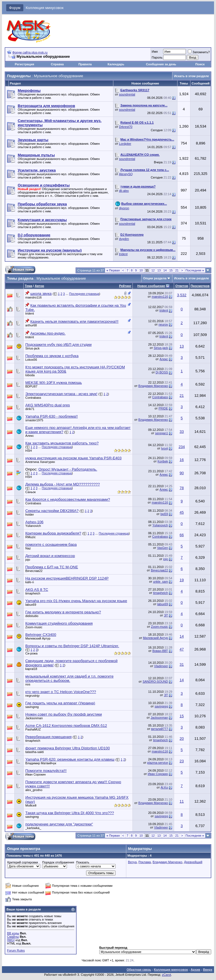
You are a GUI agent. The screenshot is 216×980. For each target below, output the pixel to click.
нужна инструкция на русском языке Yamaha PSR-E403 (73, 458)
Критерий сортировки (23, 862)
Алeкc (164, 359)
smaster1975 (34, 420)
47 (182, 649)
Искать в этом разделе (192, 76)
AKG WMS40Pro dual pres (48, 405)
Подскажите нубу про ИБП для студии (58, 345)
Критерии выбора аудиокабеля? (53, 533)
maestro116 (33, 297)
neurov (163, 324)
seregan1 (161, 433)
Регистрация (25, 64)
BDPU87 (31, 386)
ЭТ (166, 615)
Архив (195, 970)
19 (182, 580)
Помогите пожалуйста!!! (46, 771)
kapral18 (31, 669)
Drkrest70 (126, 127)
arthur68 (31, 325)
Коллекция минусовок (45, 8)
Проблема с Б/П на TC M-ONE (52, 567)
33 (182, 432)
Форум (15, 8)
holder (30, 514)
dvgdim (124, 239)
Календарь (116, 64)
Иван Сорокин (35, 774)
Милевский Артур (38, 638)
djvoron (124, 208)
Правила (85, 64)
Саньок (31, 492)
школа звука (41, 294)
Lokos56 (31, 360)
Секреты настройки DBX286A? (52, 511)
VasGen (162, 548)
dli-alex (124, 191)
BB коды (13, 933)
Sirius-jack (32, 348)
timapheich (33, 593)
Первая (113, 270)
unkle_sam (160, 582)
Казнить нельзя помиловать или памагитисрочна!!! (75, 321)
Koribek (163, 461)
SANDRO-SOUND (155, 681)
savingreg (32, 707)
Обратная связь (139, 970)
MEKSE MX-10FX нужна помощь (54, 383)
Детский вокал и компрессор (50, 556)
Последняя (195, 270)
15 (171, 270)
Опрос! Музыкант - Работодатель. (68, 469)
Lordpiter (125, 144)
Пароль (157, 57)
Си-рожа (31, 653)
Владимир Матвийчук (41, 763)
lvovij (165, 448)
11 (182, 801)
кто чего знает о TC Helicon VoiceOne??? (61, 692)
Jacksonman (34, 718)
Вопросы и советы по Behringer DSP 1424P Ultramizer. (72, 646)
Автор (39, 286)
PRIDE (163, 408)
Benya (132, 862)
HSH (29, 451)
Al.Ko (164, 787)
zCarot (166, 975)
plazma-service (157, 763)
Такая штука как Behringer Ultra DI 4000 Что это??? (70, 813)
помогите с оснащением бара (51, 544)
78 (182, 488)
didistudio (32, 616)
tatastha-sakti (34, 752)
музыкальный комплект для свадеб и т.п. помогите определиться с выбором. (69, 678)
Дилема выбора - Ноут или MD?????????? (63, 484)
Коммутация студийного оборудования (59, 623)
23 (182, 761)
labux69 (31, 605)
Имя (155, 52)
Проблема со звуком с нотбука (52, 356)
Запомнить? (199, 52)
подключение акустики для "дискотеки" (59, 824)
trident (123, 254)
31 (182, 664)
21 (177, 270)
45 (182, 512)
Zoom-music (34, 627)
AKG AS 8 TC (37, 590)
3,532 (182, 295)
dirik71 (30, 409)
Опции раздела (155, 278)
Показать (83, 862)
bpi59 (164, 514)
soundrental (127, 94)
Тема (28, 286)
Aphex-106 (34, 522)
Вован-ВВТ (160, 651)
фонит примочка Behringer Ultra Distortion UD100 (67, 748)
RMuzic (31, 537)
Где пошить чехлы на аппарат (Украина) (60, 703)
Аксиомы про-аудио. (48, 333)
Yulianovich (33, 526)
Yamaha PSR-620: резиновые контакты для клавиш (70, 759)
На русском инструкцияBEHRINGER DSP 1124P (67, 578)
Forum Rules (16, 950)
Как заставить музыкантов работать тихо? (62, 443)
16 (182, 460)
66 (182, 535)
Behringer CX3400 (41, 635)
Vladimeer (161, 666)
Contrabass (33, 398)
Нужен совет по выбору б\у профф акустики (64, 714)
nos (28, 684)
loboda (30, 375)
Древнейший (193, 862)
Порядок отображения (58, 862)
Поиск (200, 64)
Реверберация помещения (49, 737)
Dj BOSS (162, 372)
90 (182, 473)
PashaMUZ (33, 729)
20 (182, 739)
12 (153, 270)
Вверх (208, 970)
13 (159, 270)
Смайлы (13, 937)
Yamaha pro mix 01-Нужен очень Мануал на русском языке (76, 601)
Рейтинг (125, 286)
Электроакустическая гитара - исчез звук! (61, 394)
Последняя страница (84, 294)
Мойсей (31, 805)
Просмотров (200, 286)
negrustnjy (32, 696)
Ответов (182, 286)
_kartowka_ (33, 828)
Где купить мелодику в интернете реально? (63, 612)
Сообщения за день (161, 64)
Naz (28, 548)
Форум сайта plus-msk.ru (30, 52)
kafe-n (30, 582)
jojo (28, 560)
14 (165, 270)
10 (141, 270)
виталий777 (159, 729)
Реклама (145, 862)
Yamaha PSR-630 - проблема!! (52, 416)
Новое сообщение (151, 286)
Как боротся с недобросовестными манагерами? (68, 499)
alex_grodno (34, 790)
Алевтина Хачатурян (40, 462)
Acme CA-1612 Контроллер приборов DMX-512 (66, 726)
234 (182, 447)
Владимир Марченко (153, 386)
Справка (57, 64)
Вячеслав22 (34, 571)
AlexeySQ (126, 174)
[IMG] (11, 940)
